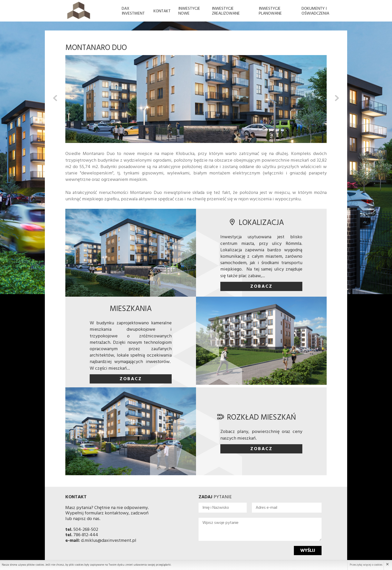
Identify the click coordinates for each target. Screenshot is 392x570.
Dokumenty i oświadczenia (315, 11)
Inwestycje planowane (270, 11)
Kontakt (162, 11)
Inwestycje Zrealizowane (226, 11)
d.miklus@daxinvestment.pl (109, 541)
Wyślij (308, 551)
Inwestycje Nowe (189, 11)
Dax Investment (133, 11)
